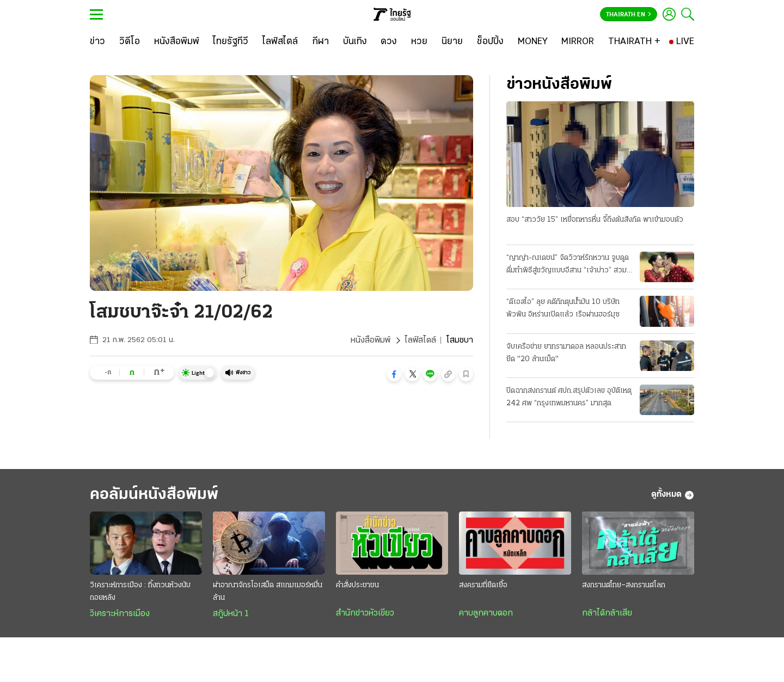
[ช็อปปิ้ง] (490, 42)
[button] (394, 374)
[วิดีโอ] (130, 42)
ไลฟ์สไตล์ (420, 340)
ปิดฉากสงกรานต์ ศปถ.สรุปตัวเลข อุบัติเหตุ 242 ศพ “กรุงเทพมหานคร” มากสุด (569, 397)
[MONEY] (533, 42)
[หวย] (419, 42)
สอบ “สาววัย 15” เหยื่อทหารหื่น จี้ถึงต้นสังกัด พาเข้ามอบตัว (595, 220)
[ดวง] (389, 42)
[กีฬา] (320, 42)
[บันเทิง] (355, 42)
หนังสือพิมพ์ (370, 340)
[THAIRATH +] (634, 42)
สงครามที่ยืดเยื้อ (483, 585)
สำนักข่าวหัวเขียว (365, 613)
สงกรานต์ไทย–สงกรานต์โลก (624, 585)
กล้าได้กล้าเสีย (607, 613)
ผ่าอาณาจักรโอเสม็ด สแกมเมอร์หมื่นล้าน (268, 592)
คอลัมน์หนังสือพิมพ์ (154, 495)
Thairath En (629, 15)
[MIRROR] (578, 42)
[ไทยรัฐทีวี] (231, 42)
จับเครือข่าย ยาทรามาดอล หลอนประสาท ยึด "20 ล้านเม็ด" (566, 353)
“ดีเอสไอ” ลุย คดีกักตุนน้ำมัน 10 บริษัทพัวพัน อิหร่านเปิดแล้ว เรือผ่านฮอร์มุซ (563, 308)
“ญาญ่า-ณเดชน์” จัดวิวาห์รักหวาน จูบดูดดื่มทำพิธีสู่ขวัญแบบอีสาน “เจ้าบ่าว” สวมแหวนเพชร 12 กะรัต (568, 265)
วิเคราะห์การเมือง (120, 614)
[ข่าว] (97, 42)
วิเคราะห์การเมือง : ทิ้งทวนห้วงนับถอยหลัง (140, 592)
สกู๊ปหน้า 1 (231, 614)
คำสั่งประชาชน (357, 585)
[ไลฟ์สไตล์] (280, 42)
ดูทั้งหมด (673, 495)
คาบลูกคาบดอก (486, 613)
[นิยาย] (452, 42)
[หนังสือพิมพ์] (177, 42)
